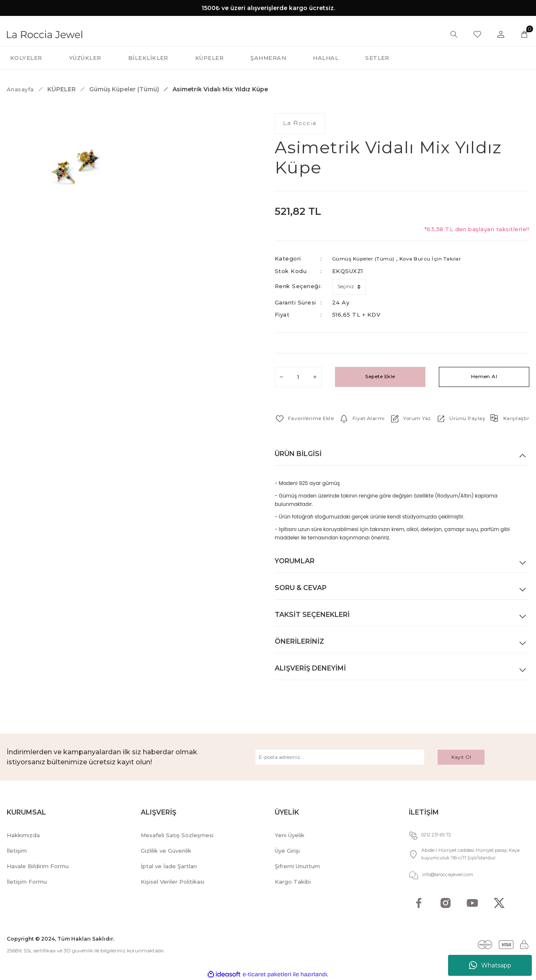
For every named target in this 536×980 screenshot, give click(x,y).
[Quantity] (298, 377)
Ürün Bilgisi (298, 453)
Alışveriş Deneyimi (310, 668)
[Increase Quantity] (315, 377)
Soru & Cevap (301, 587)
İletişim (17, 850)
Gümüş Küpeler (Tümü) (366, 258)
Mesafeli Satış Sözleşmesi (177, 835)
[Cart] (524, 34)
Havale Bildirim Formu (38, 866)
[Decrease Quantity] (281, 377)
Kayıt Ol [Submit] (461, 757)
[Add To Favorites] (307, 418)
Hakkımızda (23, 835)
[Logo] (45, 34)
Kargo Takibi (293, 881)
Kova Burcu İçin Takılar (440, 258)
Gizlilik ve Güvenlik (166, 850)
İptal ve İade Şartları (169, 866)
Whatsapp (490, 965)
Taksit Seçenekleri (312, 614)
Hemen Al (484, 377)
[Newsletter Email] (340, 757)
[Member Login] (501, 34)
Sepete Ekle (380, 377)
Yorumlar (295, 561)
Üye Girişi (287, 850)
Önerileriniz (299, 641)
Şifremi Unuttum (297, 866)
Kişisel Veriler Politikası (173, 881)
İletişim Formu (27, 881)
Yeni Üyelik (290, 835)
